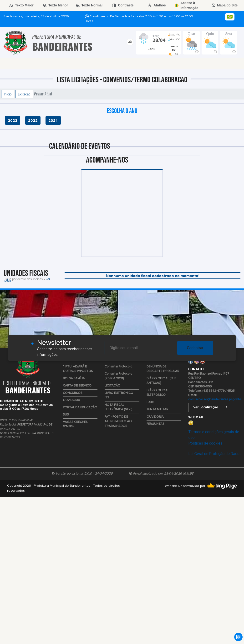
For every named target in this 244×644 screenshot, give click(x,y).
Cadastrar (195, 348)
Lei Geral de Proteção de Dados (215, 454)
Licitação (24, 94)
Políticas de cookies (205, 443)
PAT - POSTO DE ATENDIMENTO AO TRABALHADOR (118, 421)
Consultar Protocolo (118, 367)
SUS (66, 415)
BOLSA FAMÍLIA (74, 379)
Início (8, 94)
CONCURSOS (73, 393)
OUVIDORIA (71, 400)
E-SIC (150, 402)
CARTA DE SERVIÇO (77, 386)
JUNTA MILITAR (157, 409)
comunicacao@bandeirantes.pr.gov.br (215, 399)
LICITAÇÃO (112, 386)
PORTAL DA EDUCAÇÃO (80, 408)
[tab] (130, 42)
